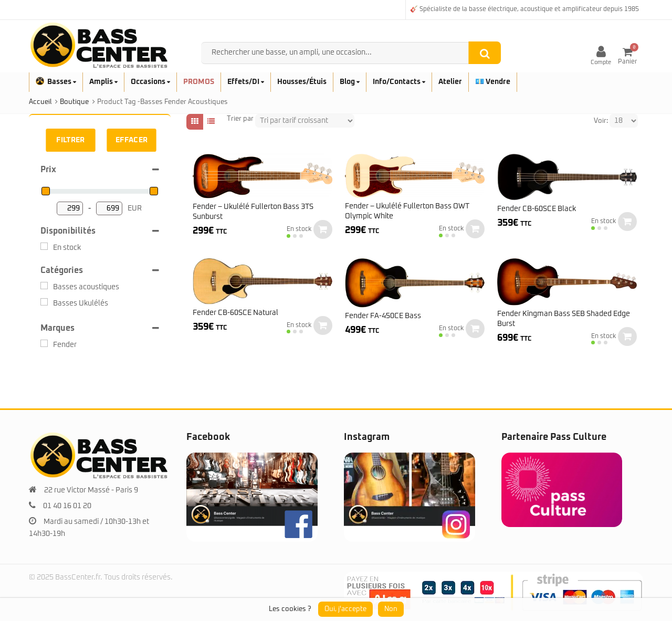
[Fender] (44, 343)
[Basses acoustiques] (44, 286)
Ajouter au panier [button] (323, 229)
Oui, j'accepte (345, 609)
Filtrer (70, 140)
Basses (56, 82)
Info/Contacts (399, 82)
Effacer (132, 140)
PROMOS (199, 82)
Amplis (103, 82)
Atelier (450, 82)
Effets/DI (246, 82)
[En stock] (44, 246)
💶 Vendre (493, 82)
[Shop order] (305, 121)
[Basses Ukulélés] (44, 302)
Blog (350, 82)
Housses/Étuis (302, 82)
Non (391, 609)
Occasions (150, 82)
